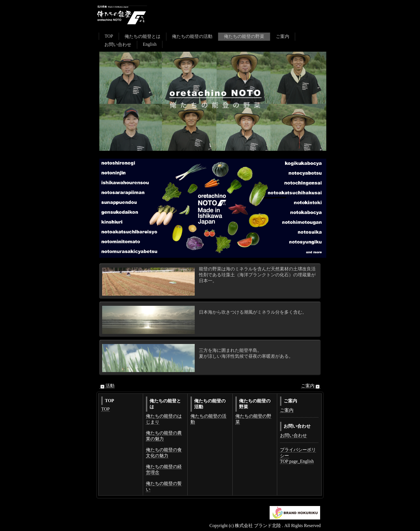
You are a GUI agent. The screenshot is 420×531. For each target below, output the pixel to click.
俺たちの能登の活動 (192, 36)
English (150, 44)
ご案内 (283, 36)
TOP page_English (297, 461)
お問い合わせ (118, 45)
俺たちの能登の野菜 (244, 36)
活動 (107, 386)
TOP (109, 36)
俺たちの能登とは (143, 36)
